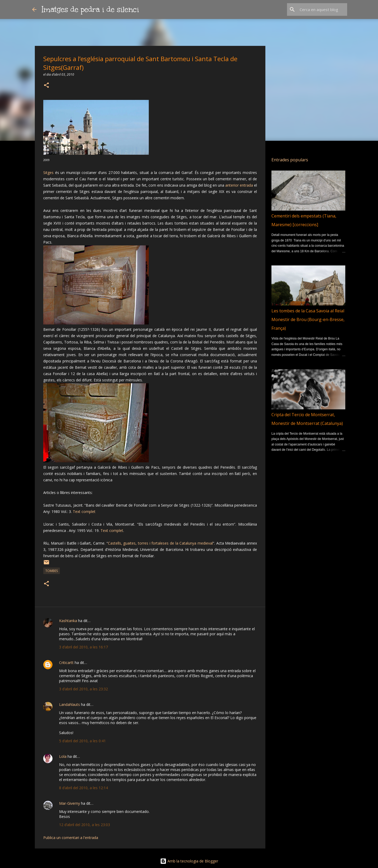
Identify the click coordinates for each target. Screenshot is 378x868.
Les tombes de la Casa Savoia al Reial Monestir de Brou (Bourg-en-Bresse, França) (308, 319)
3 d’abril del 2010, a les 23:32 (83, 689)
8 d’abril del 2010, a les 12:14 (83, 788)
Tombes (52, 571)
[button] (46, 86)
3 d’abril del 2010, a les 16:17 (83, 647)
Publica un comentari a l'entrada (71, 838)
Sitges (48, 173)
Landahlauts (70, 704)
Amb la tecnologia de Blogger (189, 861)
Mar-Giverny (70, 803)
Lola (63, 756)
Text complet (84, 511)
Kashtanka (68, 621)
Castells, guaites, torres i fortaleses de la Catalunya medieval (160, 543)
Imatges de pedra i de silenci (90, 9)
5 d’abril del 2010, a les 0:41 (82, 741)
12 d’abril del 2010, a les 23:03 (85, 825)
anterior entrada (239, 185)
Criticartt (66, 663)
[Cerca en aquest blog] (319, 9)
